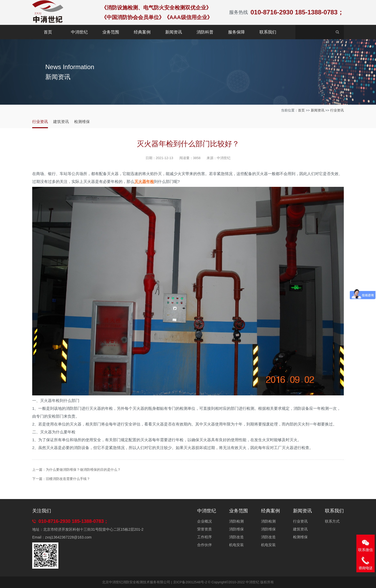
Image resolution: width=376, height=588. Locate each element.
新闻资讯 (174, 32)
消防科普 (205, 32)
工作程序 (204, 537)
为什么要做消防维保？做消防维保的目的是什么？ (83, 470)
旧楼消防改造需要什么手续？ (68, 479)
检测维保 (82, 122)
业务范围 (111, 32)
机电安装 (236, 545)
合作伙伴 (204, 545)
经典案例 (142, 32)
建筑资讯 (61, 122)
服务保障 (236, 32)
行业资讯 (337, 110)
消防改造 (236, 537)
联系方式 (332, 521)
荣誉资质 (204, 529)
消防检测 (236, 521)
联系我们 (268, 32)
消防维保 (236, 529)
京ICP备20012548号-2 (190, 582)
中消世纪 (79, 32)
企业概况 (204, 521)
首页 (48, 32)
